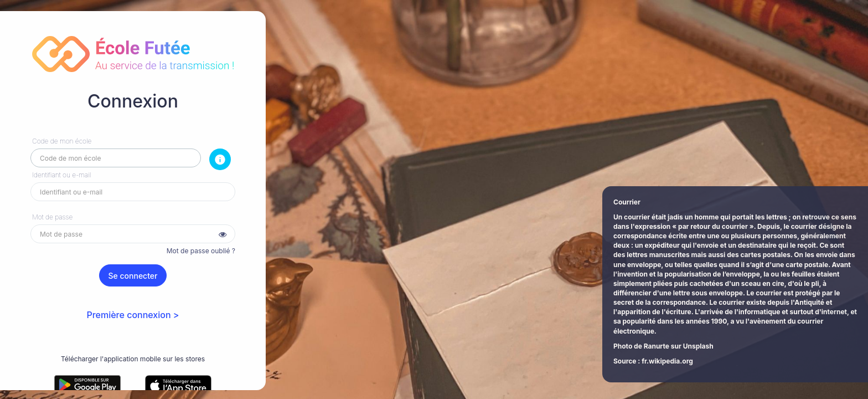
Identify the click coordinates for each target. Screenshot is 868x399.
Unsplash (698, 346)
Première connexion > (133, 315)
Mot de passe (52, 217)
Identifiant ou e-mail (61, 175)
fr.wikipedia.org (667, 361)
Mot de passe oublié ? (201, 251)
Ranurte (657, 346)
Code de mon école (62, 141)
